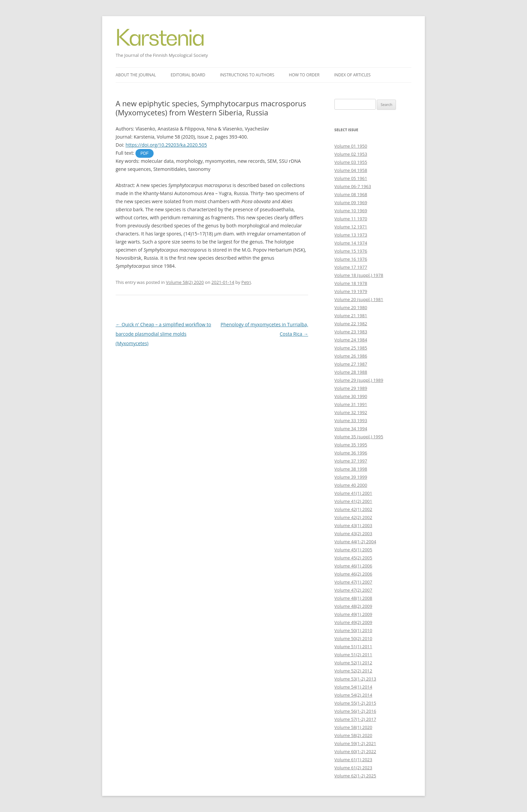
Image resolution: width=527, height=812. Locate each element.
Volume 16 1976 (351, 259)
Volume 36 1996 (351, 453)
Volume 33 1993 (351, 420)
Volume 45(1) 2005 (353, 550)
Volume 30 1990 (351, 396)
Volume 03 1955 (351, 162)
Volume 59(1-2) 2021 (355, 743)
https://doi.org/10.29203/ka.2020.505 (166, 145)
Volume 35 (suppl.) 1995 (359, 437)
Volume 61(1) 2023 (353, 760)
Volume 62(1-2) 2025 (355, 776)
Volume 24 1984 (351, 340)
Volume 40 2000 (351, 485)
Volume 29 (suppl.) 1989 (359, 380)
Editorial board (188, 75)
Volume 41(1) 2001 (353, 493)
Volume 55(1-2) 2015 (355, 703)
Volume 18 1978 (351, 283)
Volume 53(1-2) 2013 (355, 679)
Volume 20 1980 (351, 307)
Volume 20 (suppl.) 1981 (359, 299)
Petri (246, 282)
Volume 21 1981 (351, 316)
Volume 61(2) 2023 (353, 768)
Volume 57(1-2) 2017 (355, 719)
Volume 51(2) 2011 (353, 655)
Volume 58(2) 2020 (185, 282)
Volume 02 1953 (351, 154)
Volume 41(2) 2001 (353, 501)
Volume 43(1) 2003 (353, 525)
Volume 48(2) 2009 (353, 606)
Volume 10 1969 (351, 211)
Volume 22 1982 (351, 324)
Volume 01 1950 (351, 146)
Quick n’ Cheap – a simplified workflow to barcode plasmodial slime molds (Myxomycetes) (163, 334)
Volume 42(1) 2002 (353, 509)
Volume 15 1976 (351, 251)
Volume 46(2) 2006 (353, 574)
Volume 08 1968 (351, 194)
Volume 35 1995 (351, 445)
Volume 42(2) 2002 (353, 517)
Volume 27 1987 (351, 364)
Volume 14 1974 (351, 243)
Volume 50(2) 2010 (353, 638)
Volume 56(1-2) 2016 (355, 711)
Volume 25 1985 (351, 348)
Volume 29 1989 (351, 388)
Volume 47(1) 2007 (353, 582)
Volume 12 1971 (351, 227)
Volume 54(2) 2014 (353, 695)
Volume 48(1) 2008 (353, 598)
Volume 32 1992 (351, 412)
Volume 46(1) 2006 (353, 566)
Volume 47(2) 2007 (353, 590)
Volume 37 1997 (351, 461)
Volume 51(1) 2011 (353, 647)
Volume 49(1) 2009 (353, 614)
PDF (145, 153)
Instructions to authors (247, 75)
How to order (304, 75)
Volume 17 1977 (351, 267)
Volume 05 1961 (351, 178)
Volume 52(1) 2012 (353, 663)
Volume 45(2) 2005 (353, 558)
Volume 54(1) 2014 (353, 687)
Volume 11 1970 (351, 219)
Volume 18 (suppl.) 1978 (359, 275)
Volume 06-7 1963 (353, 186)
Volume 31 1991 (351, 404)
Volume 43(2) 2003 (353, 533)
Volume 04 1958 (351, 170)
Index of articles (352, 75)
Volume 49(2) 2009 (353, 622)
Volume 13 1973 (351, 235)
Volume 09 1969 (351, 202)
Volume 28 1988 (351, 372)
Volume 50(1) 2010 (353, 630)
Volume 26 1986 (351, 356)
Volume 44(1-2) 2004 (355, 542)
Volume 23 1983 (351, 332)
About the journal (136, 75)
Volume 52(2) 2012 (353, 671)
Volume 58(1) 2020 (353, 727)
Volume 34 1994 (351, 429)
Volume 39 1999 (351, 477)
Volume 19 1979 (351, 291)
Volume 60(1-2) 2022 (355, 751)
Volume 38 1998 (351, 469)
